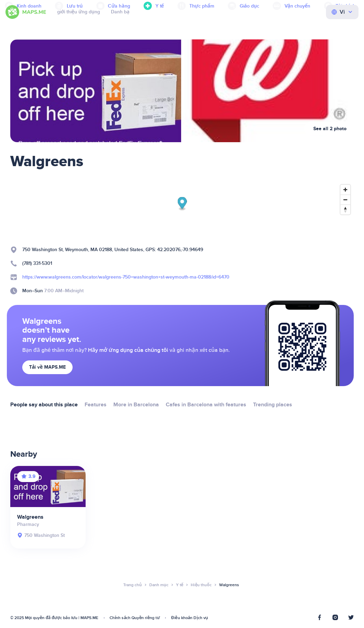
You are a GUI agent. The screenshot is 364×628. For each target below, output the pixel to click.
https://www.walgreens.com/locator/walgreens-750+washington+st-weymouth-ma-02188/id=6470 (126, 277)
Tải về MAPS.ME (47, 367)
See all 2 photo (330, 129)
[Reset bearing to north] (345, 210)
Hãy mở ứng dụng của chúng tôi (128, 350)
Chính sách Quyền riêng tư (135, 618)
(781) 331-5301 (37, 263)
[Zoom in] (345, 190)
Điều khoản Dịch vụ (190, 618)
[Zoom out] (345, 200)
